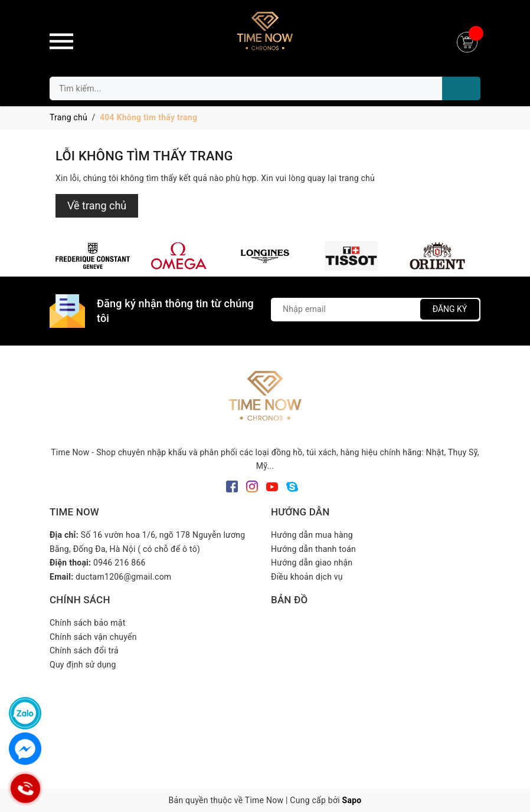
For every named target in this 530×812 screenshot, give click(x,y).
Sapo (352, 800)
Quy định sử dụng (83, 665)
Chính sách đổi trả (84, 650)
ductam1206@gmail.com (123, 577)
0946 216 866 (120, 563)
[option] (93, 256)
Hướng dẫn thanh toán (313, 549)
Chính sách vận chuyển (93, 637)
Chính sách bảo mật (87, 623)
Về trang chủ (97, 206)
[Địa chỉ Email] (376, 310)
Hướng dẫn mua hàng (312, 535)
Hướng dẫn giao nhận (312, 563)
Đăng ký (450, 309)
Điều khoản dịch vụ (307, 577)
